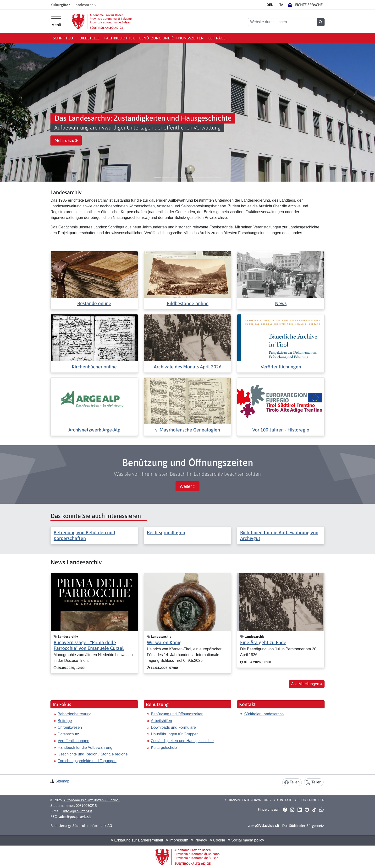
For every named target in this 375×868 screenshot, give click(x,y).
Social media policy (246, 840)
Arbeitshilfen (161, 721)
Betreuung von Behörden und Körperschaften (84, 535)
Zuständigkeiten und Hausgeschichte (182, 741)
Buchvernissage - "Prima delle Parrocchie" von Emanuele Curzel (89, 645)
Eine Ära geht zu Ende (263, 642)
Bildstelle (90, 38)
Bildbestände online (188, 303)
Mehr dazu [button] (66, 140)
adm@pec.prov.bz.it (75, 817)
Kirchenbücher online (94, 367)
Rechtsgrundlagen (166, 532)
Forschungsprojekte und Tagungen (87, 761)
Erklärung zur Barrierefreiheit (137, 840)
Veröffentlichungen (281, 367)
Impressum (177, 840)
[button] (13, 112)
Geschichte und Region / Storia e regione (93, 754)
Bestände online (94, 303)
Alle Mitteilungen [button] (307, 684)
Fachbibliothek (119, 38)
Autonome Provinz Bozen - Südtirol (91, 800)
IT (281, 5)
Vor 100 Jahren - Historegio (281, 430)
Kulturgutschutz (164, 747)
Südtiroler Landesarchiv (264, 714)
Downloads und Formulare (173, 727)
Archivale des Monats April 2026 (188, 367)
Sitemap (62, 781)
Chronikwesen (70, 727)
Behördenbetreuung (74, 714)
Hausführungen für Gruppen (175, 734)
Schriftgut (64, 38)
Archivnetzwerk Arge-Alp (94, 430)
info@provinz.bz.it (78, 811)
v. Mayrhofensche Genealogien (188, 430)
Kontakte (283, 800)
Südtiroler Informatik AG (92, 826)
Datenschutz (68, 734)
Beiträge (217, 38)
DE (270, 5)
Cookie (218, 840)
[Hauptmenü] (56, 22)
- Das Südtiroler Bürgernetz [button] (286, 826)
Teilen (292, 782)
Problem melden (310, 800)
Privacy (199, 840)
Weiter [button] (187, 486)
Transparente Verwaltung (248, 800)
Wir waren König (164, 642)
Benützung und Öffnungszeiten (171, 38)
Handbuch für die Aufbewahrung (85, 747)
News (281, 303)
